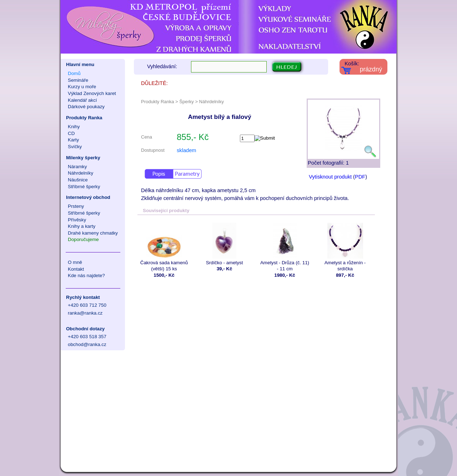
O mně (75, 262)
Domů (74, 73)
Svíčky (75, 147)
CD (71, 133)
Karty (73, 140)
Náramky (77, 167)
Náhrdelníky (81, 173)
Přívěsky (77, 220)
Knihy (74, 127)
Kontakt (76, 269)
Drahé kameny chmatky (93, 233)
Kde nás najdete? (86, 275)
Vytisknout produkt (330, 177)
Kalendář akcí (82, 100)
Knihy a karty (82, 226)
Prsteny (76, 206)
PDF (360, 177)
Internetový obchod (88, 197)
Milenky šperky (83, 158)
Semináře (78, 80)
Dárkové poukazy (86, 107)
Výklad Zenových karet (92, 93)
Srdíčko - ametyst (224, 244)
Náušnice (78, 180)
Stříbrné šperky (84, 187)
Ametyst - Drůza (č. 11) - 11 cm (285, 247)
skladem (187, 150)
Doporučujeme (83, 239)
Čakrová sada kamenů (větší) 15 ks (164, 247)
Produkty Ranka (84, 118)
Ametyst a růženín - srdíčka (345, 247)
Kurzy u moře (82, 87)
